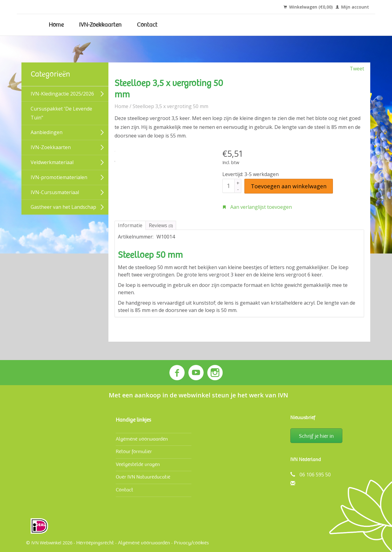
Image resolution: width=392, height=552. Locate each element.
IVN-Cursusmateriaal (55, 192)
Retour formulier (134, 451)
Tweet (357, 69)
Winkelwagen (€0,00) (308, 7)
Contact (147, 25)
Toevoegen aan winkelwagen (289, 186)
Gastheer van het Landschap (63, 207)
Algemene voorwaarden (142, 439)
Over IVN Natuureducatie (143, 477)
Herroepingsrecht (95, 543)
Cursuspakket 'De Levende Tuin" (61, 113)
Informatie (130, 225)
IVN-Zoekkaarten (100, 25)
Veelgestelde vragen (138, 464)
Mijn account (352, 7)
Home (56, 25)
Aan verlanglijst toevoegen (257, 207)
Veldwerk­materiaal (52, 162)
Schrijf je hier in (316, 436)
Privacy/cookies (191, 543)
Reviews (161, 225)
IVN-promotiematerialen (59, 177)
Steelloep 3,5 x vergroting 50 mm (170, 106)
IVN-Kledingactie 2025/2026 (62, 94)
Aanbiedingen (47, 132)
